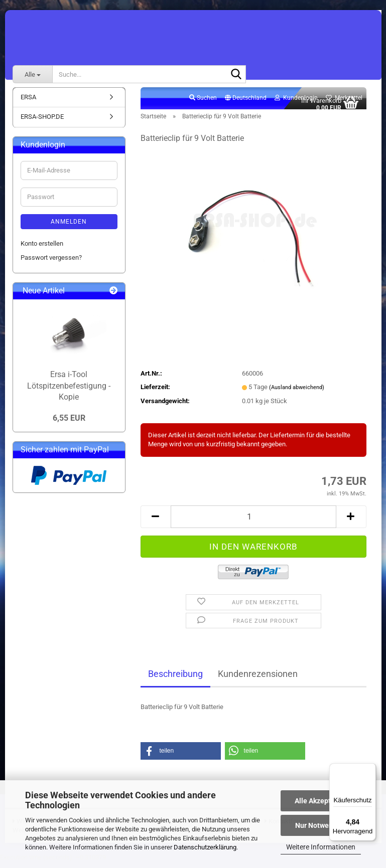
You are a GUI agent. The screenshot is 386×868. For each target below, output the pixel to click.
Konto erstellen (42, 249)
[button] (246, 104)
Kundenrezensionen (258, 680)
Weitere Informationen (321, 847)
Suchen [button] (203, 103)
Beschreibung (175, 680)
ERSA (28, 103)
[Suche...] (33, 74)
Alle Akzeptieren (321, 801)
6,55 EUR (69, 423)
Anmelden (69, 227)
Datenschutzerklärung (205, 847)
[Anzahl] (253, 522)
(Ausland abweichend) (297, 393)
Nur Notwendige (321, 825)
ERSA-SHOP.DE (42, 123)
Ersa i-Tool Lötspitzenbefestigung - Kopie (69, 391)
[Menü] (370, 769)
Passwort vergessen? (51, 264)
